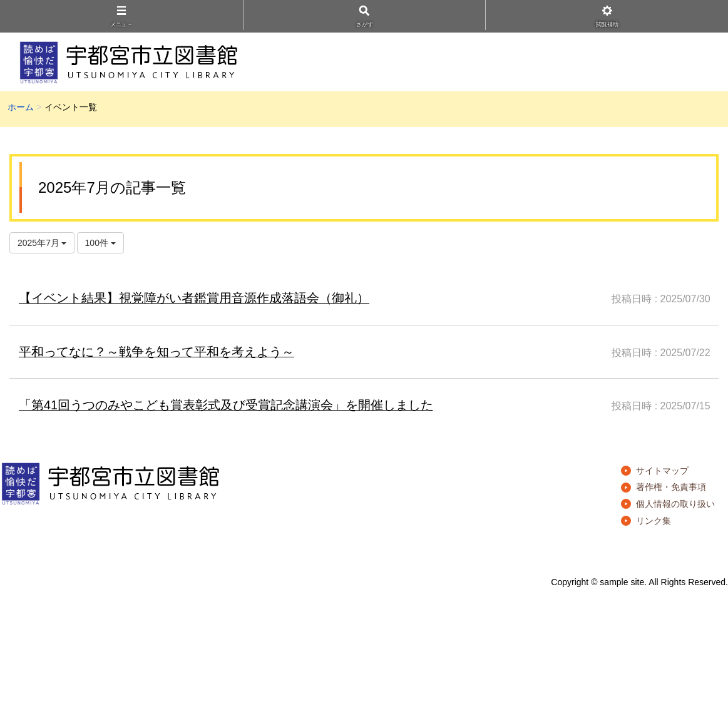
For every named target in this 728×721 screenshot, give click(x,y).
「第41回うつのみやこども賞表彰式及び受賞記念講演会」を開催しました (226, 405)
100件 (100, 243)
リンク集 (654, 521)
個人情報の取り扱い (675, 504)
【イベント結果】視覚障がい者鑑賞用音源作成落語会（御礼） (194, 298)
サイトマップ (662, 471)
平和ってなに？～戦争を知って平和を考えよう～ (156, 352)
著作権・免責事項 (671, 487)
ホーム (21, 107)
